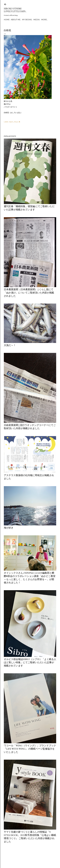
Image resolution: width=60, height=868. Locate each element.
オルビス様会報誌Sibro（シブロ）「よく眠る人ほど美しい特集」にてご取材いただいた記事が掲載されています (30, 662)
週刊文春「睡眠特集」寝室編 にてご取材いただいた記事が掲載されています (29, 208)
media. (37, 20)
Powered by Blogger (30, 857)
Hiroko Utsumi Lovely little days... (15, 10)
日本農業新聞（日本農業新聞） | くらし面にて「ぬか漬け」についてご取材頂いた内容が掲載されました (29, 293)
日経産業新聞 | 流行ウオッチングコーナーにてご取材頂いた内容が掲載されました (30, 427)
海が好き (9, 528)
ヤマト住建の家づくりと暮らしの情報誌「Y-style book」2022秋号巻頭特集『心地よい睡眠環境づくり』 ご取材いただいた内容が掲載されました (30, 837)
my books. (27, 20)
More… (45, 20)
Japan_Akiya (13, 122)
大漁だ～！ (10, 345)
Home (7, 20)
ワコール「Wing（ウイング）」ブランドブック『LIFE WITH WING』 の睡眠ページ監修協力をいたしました (30, 749)
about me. (16, 20)
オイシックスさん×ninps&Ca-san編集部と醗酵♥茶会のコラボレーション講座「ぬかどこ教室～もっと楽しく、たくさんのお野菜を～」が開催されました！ (30, 578)
